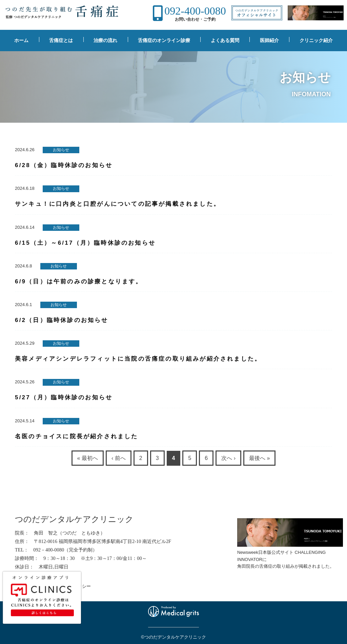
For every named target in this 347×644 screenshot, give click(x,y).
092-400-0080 (195, 11)
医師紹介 (269, 40)
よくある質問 (225, 40)
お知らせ (61, 150)
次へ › (228, 458)
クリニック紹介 (316, 40)
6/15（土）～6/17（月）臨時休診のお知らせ (85, 243)
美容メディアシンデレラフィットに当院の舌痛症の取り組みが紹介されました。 (138, 359)
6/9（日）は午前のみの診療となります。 (79, 281)
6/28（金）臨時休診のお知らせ (64, 165)
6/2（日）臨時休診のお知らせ (62, 320)
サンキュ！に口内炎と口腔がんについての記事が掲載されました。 (118, 204)
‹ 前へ (119, 458)
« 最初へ (88, 458)
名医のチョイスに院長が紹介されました (77, 436)
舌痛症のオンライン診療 (164, 40)
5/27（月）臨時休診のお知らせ (64, 397)
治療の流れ (105, 40)
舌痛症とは (61, 40)
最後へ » (259, 458)
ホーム (21, 40)
